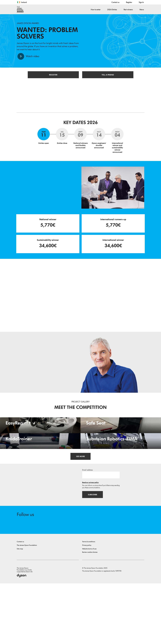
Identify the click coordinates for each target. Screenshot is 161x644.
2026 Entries (112, 10)
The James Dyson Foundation (27, 606)
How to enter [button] (96, 10)
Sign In (141, 2)
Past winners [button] (128, 10)
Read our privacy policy (90, 543)
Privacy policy (87, 606)
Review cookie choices (90, 613)
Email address (87, 530)
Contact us (115, 2)
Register (129, 2)
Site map (20, 609)
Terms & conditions (89, 602)
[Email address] (101, 535)
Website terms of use (89, 609)
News (142, 10)
